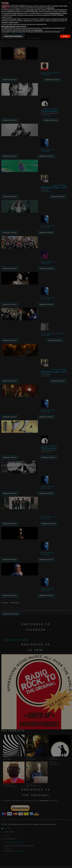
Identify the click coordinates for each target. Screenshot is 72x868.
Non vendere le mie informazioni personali (14, 26)
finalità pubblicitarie (55, 13)
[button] (70, 3)
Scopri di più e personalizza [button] (13, 36)
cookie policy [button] (50, 8)
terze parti (31, 10)
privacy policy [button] (38, 30)
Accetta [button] (65, 36)
